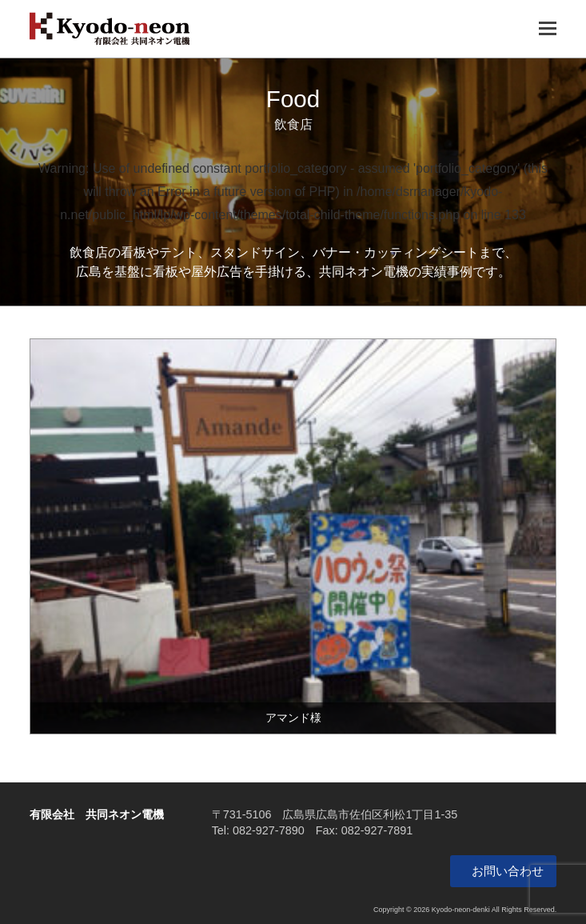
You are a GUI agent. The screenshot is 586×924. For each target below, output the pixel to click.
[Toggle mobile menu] (548, 29)
